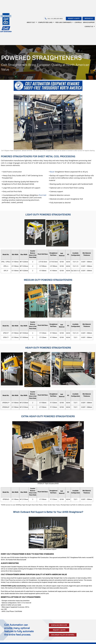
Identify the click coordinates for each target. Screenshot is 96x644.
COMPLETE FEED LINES (46, 22)
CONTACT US (90, 26)
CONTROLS (78, 22)
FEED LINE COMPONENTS (64, 22)
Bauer (52, 172)
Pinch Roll (42, 195)
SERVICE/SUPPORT (89, 22)
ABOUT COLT (32, 22)
